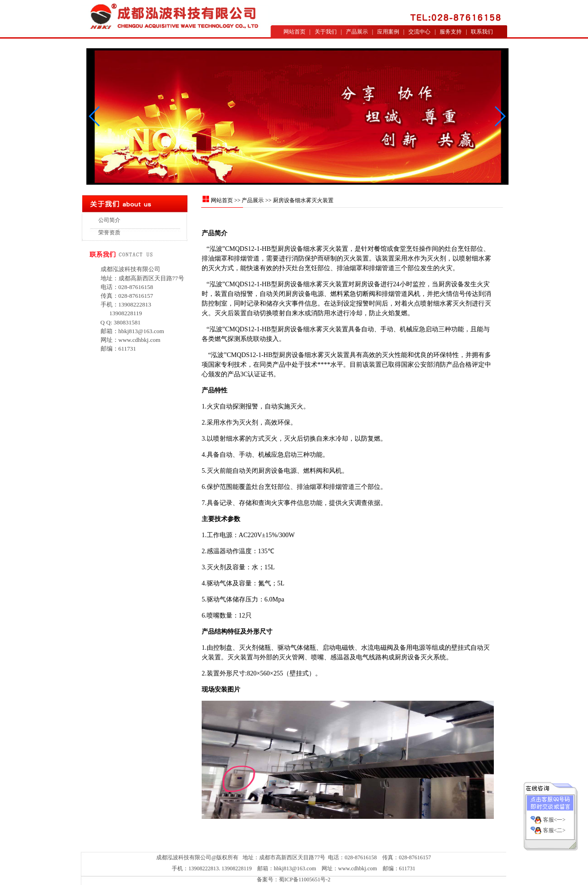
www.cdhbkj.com (140, 340)
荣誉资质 (109, 233)
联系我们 (482, 32)
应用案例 (388, 32)
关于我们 (326, 32)
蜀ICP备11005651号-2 (305, 879)
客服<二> (554, 825)
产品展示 (357, 32)
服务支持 (451, 32)
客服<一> (554, 815)
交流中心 (419, 32)
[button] (500, 116)
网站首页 (294, 32)
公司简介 (109, 220)
